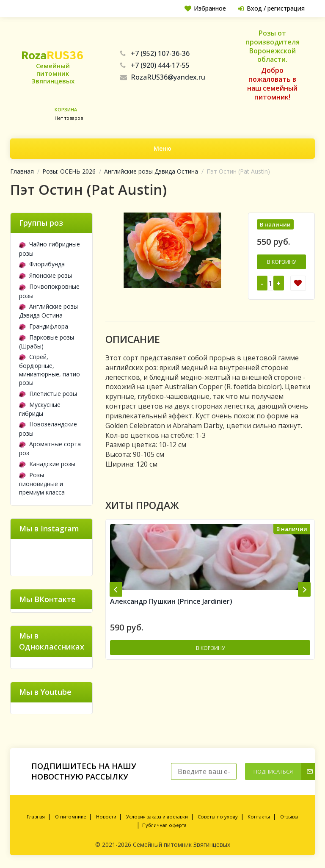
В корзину (281, 262)
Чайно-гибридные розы (50, 249)
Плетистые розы (48, 394)
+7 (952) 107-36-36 (155, 53)
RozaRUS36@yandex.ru (163, 77)
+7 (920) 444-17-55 (155, 65)
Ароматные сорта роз (50, 448)
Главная (22, 171)
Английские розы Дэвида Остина (151, 171)
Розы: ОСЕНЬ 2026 (69, 171)
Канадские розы (47, 464)
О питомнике (71, 817)
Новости (106, 817)
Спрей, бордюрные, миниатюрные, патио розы (50, 370)
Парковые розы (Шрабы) (47, 342)
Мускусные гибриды (40, 409)
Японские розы (45, 275)
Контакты (259, 817)
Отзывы (289, 817)
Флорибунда (42, 264)
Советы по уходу (218, 817)
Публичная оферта (164, 825)
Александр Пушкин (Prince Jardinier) (171, 602)
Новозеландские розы (48, 428)
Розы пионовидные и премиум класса (42, 484)
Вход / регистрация (270, 8)
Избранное (203, 8)
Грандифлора (44, 326)
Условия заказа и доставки (157, 817)
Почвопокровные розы (49, 291)
